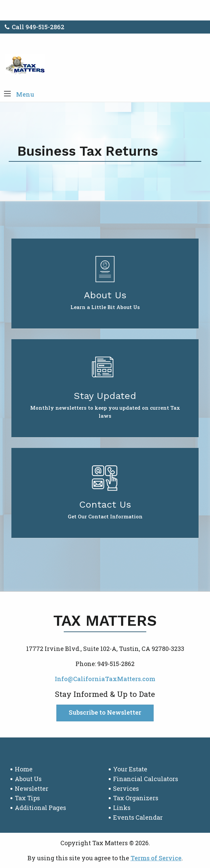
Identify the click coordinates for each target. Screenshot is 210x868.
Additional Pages (40, 808)
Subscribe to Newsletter (105, 712)
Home (24, 769)
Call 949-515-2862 (35, 27)
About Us (28, 779)
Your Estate (130, 769)
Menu (25, 94)
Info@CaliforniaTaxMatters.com (105, 679)
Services (126, 788)
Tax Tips (27, 798)
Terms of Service (156, 858)
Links (122, 808)
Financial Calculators (146, 779)
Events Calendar (138, 817)
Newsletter (32, 788)
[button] (7, 94)
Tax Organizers (136, 798)
